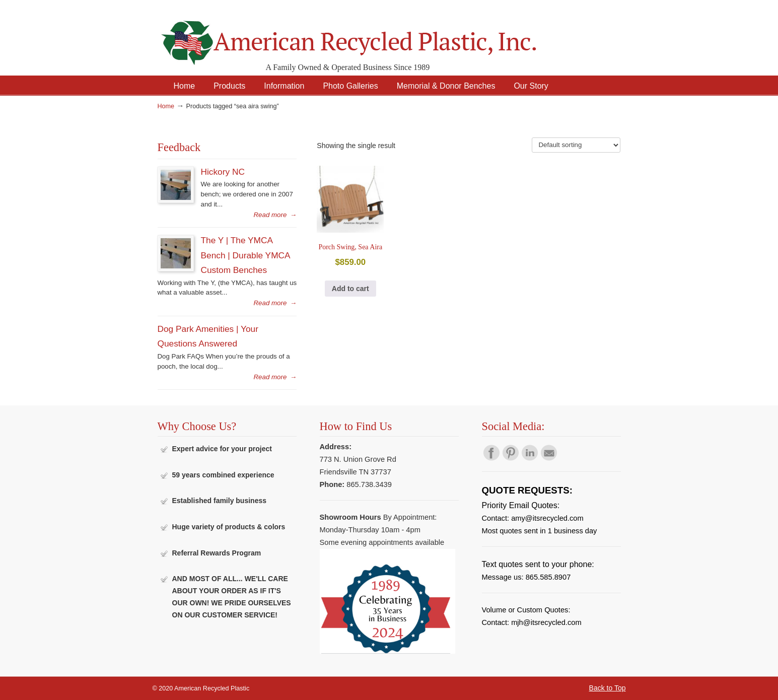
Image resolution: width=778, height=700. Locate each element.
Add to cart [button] (350, 289)
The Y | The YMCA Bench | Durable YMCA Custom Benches (245, 255)
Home (166, 106)
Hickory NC (223, 172)
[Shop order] (576, 145)
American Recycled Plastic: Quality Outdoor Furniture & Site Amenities (374, 35)
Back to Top (608, 688)
